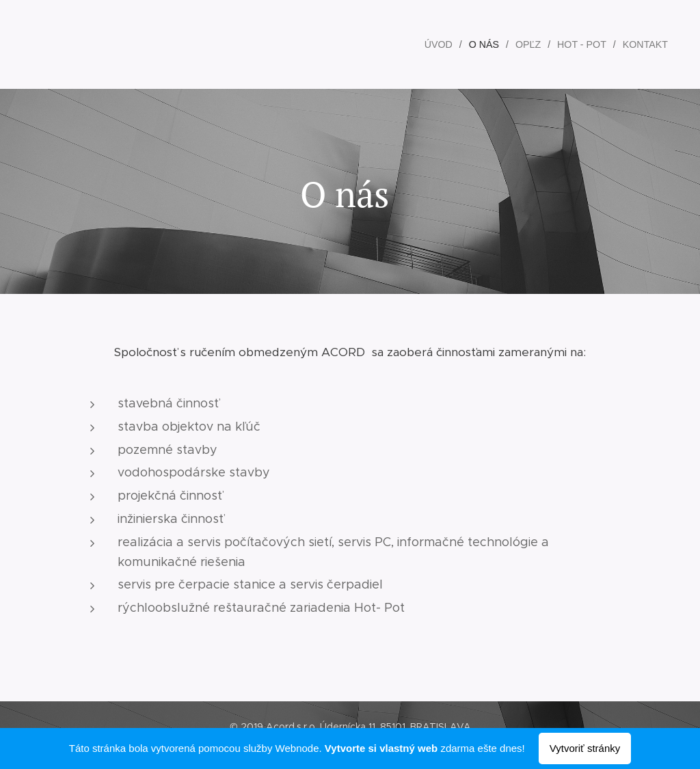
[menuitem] (444, 44)
